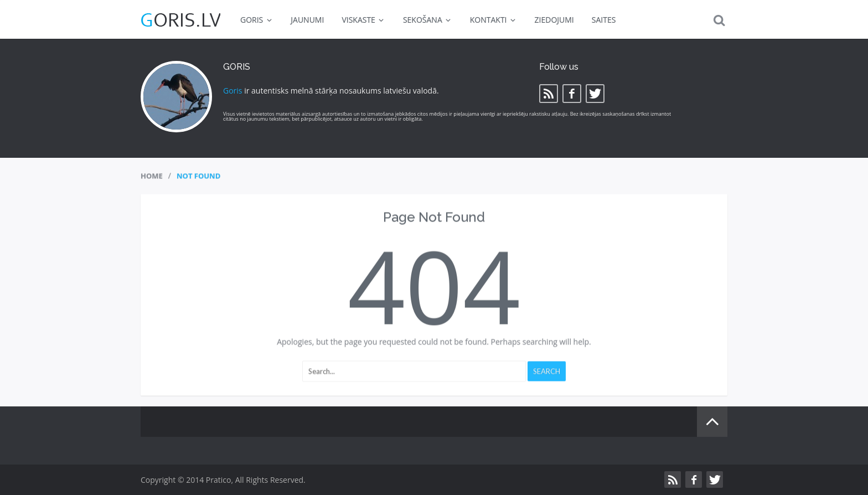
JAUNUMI (307, 20)
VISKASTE (363, 20)
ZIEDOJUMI (554, 20)
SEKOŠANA (428, 20)
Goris (233, 91)
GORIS (257, 20)
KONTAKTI (494, 20)
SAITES (604, 20)
